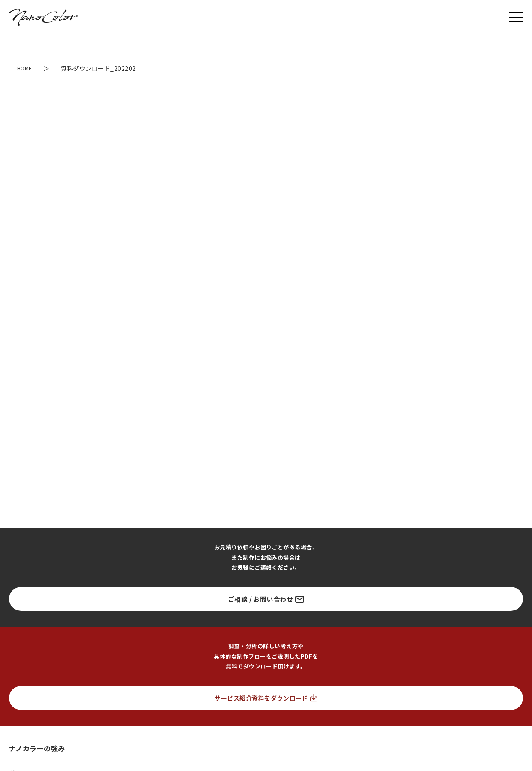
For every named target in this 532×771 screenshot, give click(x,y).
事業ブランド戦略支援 (272, 592)
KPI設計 (297, 636)
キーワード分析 (154, 636)
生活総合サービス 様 (34, 727)
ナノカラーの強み (37, 549)
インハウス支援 (327, 592)
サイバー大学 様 (29, 758)
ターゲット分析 (75, 636)
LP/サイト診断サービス (207, 592)
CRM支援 (438, 592)
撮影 (464, 592)
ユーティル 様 (26, 695)
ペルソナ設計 (262, 636)
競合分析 (115, 636)
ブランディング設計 (33, 651)
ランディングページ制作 (38, 592)
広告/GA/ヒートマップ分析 (452, 636)
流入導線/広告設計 (339, 636)
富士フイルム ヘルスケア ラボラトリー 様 (59, 711)
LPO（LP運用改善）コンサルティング (123, 592)
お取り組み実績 (34, 679)
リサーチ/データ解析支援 (386, 592)
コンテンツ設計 (390, 636)
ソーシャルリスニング (209, 636)
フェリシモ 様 (26, 742)
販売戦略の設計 (34, 619)
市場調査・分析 (28, 636)
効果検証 (505, 636)
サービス (23, 575)
